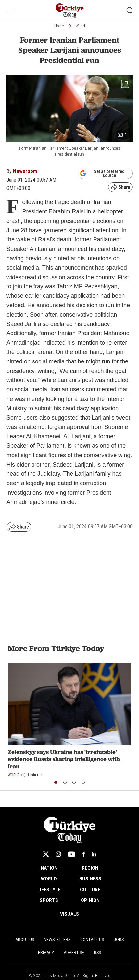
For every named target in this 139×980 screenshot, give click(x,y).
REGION (90, 868)
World (80, 26)
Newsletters (57, 940)
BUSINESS (90, 879)
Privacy (46, 953)
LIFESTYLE (49, 890)
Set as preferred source (102, 173)
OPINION (90, 900)
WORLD (49, 879)
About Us (25, 940)
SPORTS (49, 900)
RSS (97, 953)
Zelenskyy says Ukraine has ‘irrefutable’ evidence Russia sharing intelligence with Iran (64, 759)
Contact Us (92, 940)
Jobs (119, 940)
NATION (49, 868)
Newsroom (25, 171)
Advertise (74, 953)
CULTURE (90, 890)
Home (59, 26)
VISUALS (69, 914)
